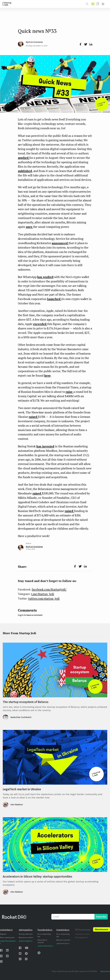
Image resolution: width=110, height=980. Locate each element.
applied (24, 158)
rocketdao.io (6, 930)
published (25, 171)
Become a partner (63, 940)
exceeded (40, 324)
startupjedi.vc (26, 930)
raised (33, 417)
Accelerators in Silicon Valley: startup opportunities (37, 877)
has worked (45, 277)
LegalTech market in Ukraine (22, 789)
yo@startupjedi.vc (26, 941)
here (47, 375)
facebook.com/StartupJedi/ (49, 589)
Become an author (26, 937)
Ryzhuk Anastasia (34, 42)
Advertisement (102, 929)
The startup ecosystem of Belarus (26, 702)
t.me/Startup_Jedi (43, 594)
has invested (45, 446)
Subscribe (101, 917)
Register (3, 934)
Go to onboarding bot (44, 935)
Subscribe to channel (42, 941)
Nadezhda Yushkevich (21, 717)
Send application (82, 937)
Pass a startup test (7, 937)
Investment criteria (83, 934)
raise (70, 392)
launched (54, 299)
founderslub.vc (45, 930)
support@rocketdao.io (8, 942)
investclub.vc (63, 930)
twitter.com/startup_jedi (44, 598)
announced (60, 243)
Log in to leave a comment (30, 615)
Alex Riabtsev (17, 805)
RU (93, 4)
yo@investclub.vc (63, 943)
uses (29, 227)
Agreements (105, 971)
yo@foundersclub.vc (45, 946)
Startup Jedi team (26, 934)
